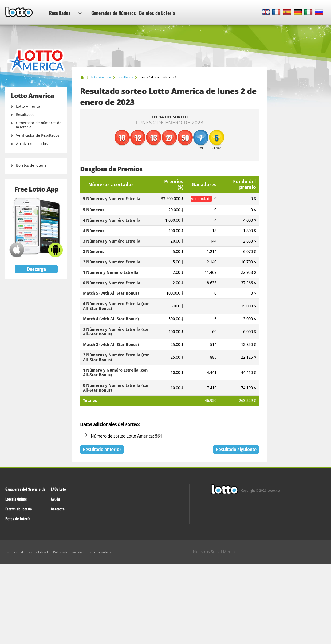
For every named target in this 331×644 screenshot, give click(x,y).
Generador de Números (114, 13)
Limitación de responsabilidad (27, 552)
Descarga (36, 269)
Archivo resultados (32, 144)
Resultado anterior (102, 449)
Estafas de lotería (19, 509)
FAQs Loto (58, 489)
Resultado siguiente (236, 449)
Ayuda (55, 499)
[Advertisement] (165, 604)
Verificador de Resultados (38, 135)
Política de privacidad (68, 552)
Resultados (65, 13)
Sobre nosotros (100, 552)
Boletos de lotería (31, 165)
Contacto (58, 509)
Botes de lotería (18, 519)
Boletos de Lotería (157, 13)
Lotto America (28, 106)
